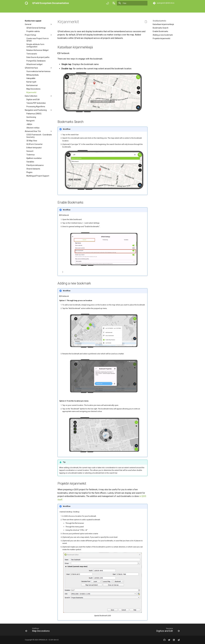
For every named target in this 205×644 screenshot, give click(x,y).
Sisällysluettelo (159, 21)
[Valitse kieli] (114, 3)
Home (27, 10)
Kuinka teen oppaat (49, 10)
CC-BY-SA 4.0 (54, 640)
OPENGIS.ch (43, 640)
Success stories (83, 10)
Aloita (35, 10)
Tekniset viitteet (67, 10)
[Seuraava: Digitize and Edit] (167, 630)
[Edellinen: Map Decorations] (38, 630)
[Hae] (132, 3)
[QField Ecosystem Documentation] (26, 3)
